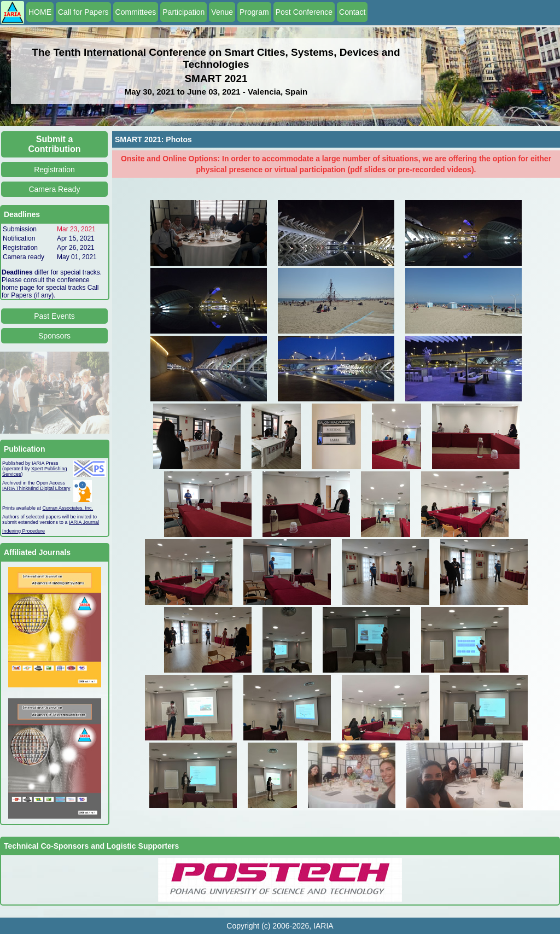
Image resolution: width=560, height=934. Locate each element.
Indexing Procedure (24, 531)
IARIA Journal (84, 522)
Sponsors (54, 336)
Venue (222, 12)
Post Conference (304, 12)
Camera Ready (54, 189)
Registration (54, 170)
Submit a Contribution (55, 144)
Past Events (54, 316)
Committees (136, 12)
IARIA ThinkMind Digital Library (36, 488)
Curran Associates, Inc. (68, 508)
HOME (40, 12)
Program (254, 12)
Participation (183, 12)
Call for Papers (83, 12)
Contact (352, 12)
